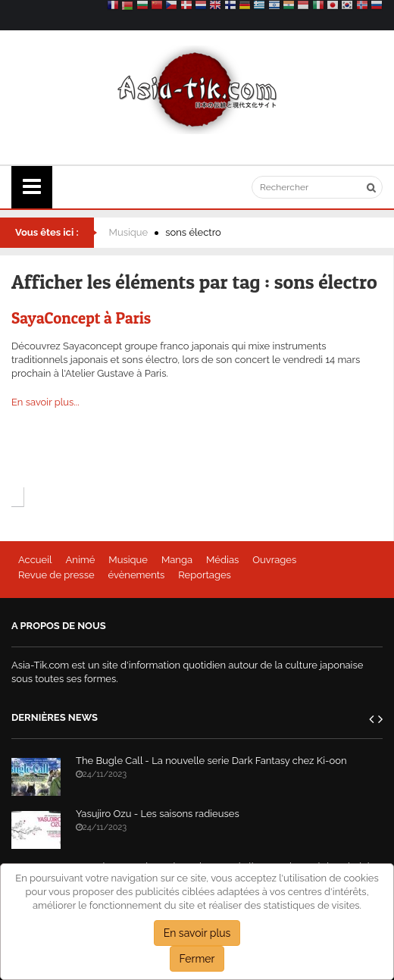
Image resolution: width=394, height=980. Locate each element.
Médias (222, 560)
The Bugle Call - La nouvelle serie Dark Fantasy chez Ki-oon (211, 761)
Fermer (197, 959)
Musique (129, 232)
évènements (137, 575)
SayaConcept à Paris (81, 318)
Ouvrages (274, 560)
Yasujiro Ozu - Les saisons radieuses (158, 814)
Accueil (35, 560)
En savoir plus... (45, 402)
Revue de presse (56, 575)
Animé (81, 560)
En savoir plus (197, 933)
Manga (177, 560)
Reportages (205, 575)
